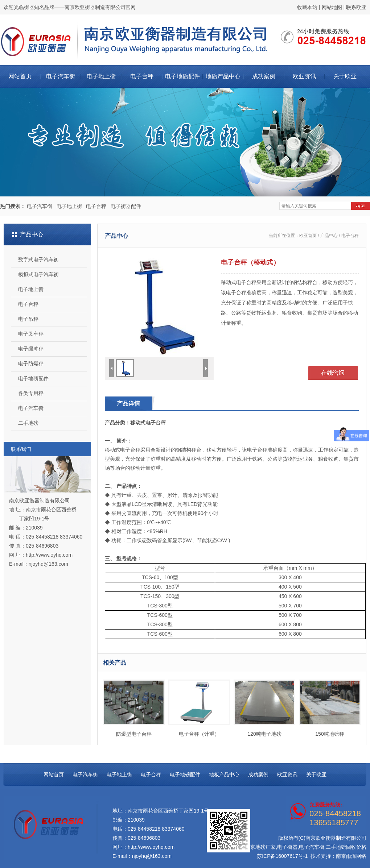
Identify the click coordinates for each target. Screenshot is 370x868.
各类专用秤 (31, 393)
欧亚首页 (308, 236)
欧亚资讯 (304, 76)
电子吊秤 (28, 319)
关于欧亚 (345, 76)
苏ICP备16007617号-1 (282, 856)
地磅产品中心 (223, 76)
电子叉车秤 (31, 334)
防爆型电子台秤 (134, 708)
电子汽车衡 (61, 76)
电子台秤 (142, 76)
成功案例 (264, 76)
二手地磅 (28, 423)
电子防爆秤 (31, 364)
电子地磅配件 (182, 76)
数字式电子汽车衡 (38, 259)
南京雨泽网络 (351, 856)
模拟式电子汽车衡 (38, 274)
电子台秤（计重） (199, 708)
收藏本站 (307, 7)
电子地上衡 (101, 76)
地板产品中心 (224, 774)
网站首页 (20, 76)
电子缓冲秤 (31, 349)
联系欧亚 (356, 7)
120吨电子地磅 (264, 708)
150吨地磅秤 (330, 708)
